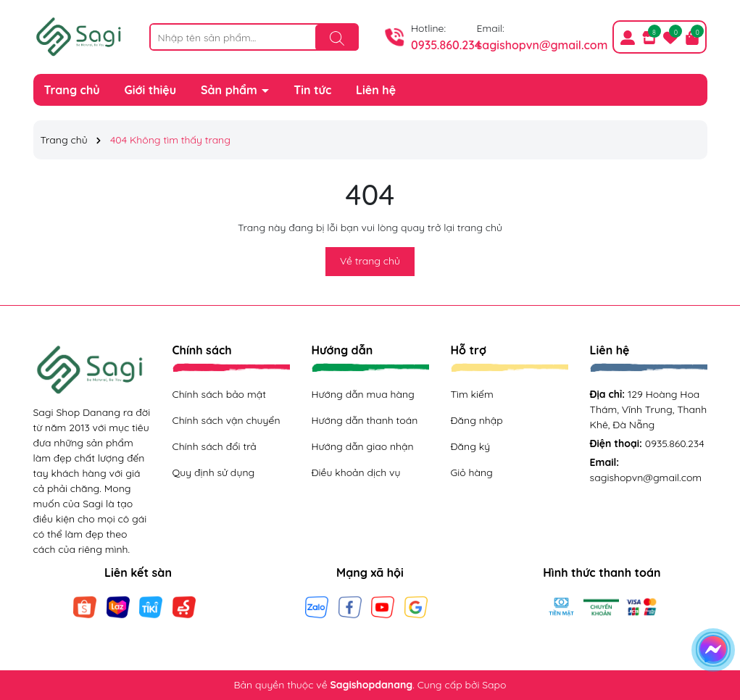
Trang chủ (72, 90)
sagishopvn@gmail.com (542, 45)
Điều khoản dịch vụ (356, 472)
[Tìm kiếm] (337, 38)
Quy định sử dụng (214, 472)
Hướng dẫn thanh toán (365, 420)
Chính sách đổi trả (215, 446)
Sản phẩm (230, 90)
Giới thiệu (151, 90)
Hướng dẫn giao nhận (363, 446)
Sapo (494, 685)
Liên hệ (376, 90)
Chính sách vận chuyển (226, 420)
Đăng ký (471, 446)
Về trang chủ (370, 261)
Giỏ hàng (472, 472)
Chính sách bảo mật (219, 394)
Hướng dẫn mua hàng (363, 394)
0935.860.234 (446, 45)
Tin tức (312, 90)
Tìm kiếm (472, 394)
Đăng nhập (477, 420)
